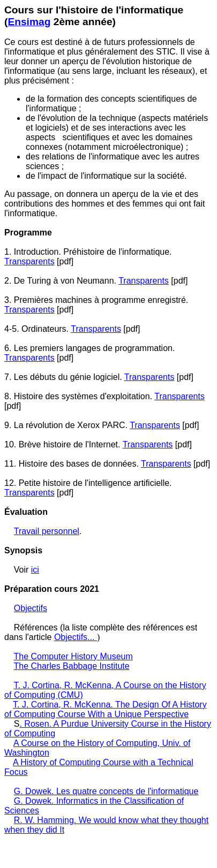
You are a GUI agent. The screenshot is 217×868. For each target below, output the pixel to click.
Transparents (29, 261)
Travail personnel (47, 531)
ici (35, 570)
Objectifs (31, 608)
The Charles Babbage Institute (72, 666)
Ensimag (29, 22)
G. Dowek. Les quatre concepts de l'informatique (106, 791)
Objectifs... (76, 637)
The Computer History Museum (73, 656)
